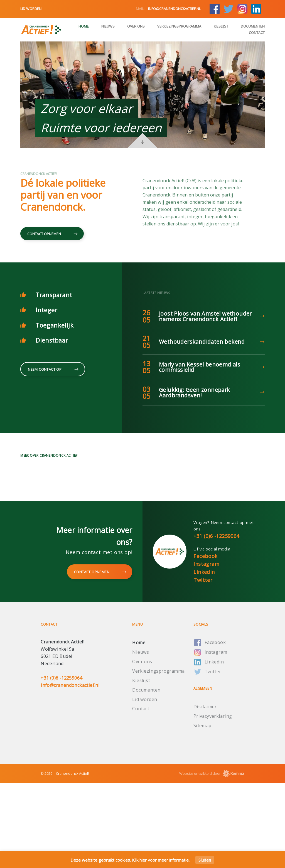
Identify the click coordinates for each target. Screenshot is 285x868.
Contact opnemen (52, 234)
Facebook (205, 641)
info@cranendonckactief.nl (168, 9)
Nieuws (108, 26)
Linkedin (204, 657)
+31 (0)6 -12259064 (216, 621)
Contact (257, 33)
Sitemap (202, 811)
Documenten (253, 26)
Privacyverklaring (213, 801)
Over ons (136, 26)
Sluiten (205, 860)
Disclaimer (205, 792)
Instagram (206, 649)
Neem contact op (53, 370)
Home (84, 26)
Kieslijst (221, 26)
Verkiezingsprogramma (179, 26)
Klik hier (139, 860)
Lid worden (31, 9)
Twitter (203, 665)
